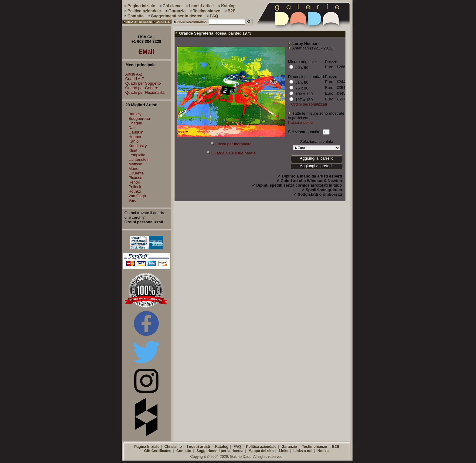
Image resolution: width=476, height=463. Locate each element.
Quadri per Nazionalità (143, 92)
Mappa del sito (261, 451)
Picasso (135, 178)
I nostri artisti (199, 447)
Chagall (135, 123)
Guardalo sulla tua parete (233, 153)
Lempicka (137, 155)
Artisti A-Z (132, 74)
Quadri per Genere (140, 88)
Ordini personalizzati (309, 104)
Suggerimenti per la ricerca (220, 451)
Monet (134, 169)
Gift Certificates (158, 451)
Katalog (222, 447)
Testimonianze (314, 447)
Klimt (133, 150)
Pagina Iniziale (147, 447)
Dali (132, 128)
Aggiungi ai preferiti (316, 166)
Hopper (135, 137)
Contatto (184, 451)
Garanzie (289, 447)
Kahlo (133, 141)
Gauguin (136, 132)
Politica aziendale (261, 447)
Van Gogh (137, 196)
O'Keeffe (136, 173)
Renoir (134, 182)
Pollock (135, 187)
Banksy (135, 114)
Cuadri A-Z (133, 79)
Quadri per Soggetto (142, 83)
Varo (133, 200)
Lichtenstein (139, 159)
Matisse (135, 164)
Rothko (135, 191)
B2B (336, 447)
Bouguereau (139, 118)
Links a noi (303, 451)
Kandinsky (138, 146)
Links (283, 451)
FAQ (237, 447)
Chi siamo (173, 447)
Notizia (323, 451)
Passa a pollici (300, 122)
